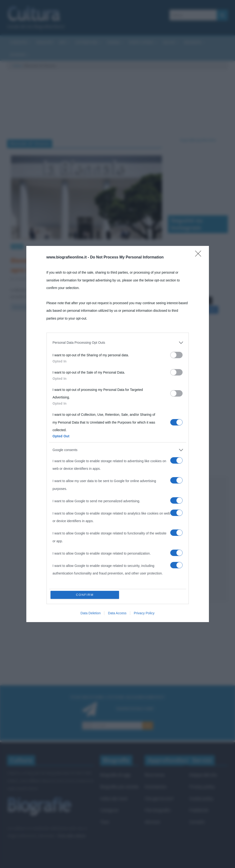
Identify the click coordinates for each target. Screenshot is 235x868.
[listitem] (118, 343)
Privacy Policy (144, 613)
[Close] (200, 255)
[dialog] (118, 434)
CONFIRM (85, 595)
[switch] (176, 355)
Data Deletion (91, 613)
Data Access (117, 613)
